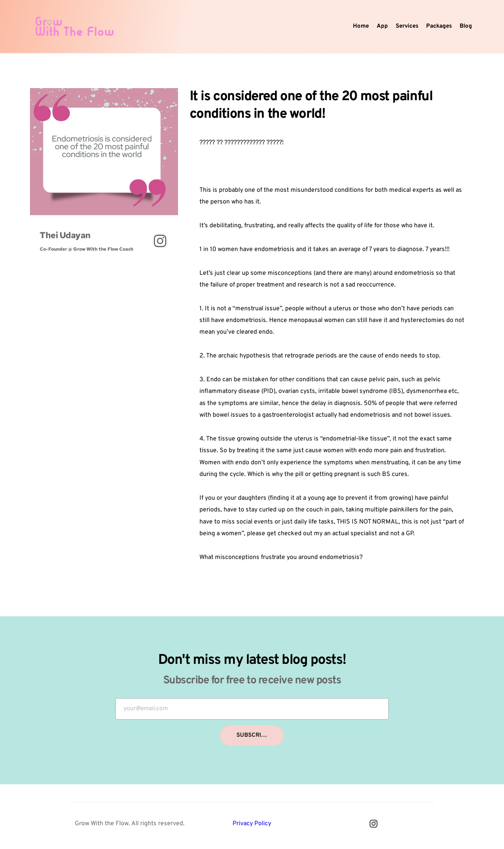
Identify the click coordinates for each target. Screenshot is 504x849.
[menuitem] (361, 27)
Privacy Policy (252, 826)
